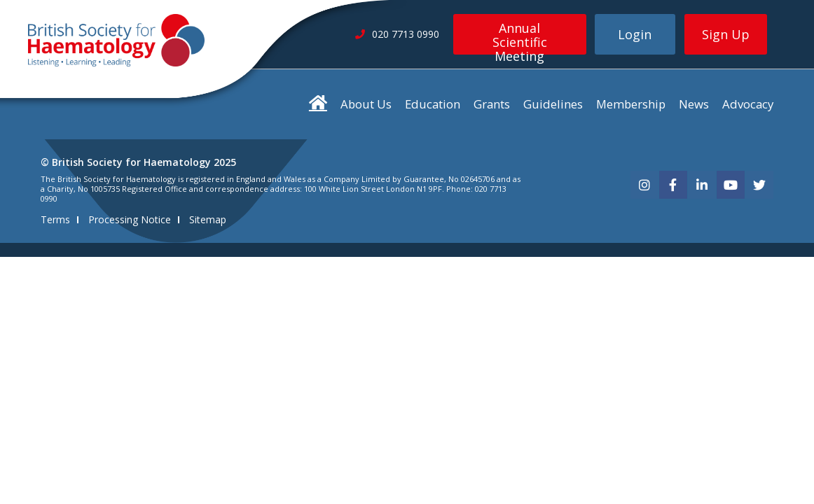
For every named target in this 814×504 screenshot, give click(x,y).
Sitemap (208, 219)
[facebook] (673, 185)
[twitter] (759, 185)
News (694, 104)
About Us (366, 104)
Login (635, 34)
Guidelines (553, 104)
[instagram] (644, 185)
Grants (492, 104)
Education (433, 104)
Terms (55, 219)
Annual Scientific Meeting (520, 37)
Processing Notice (130, 219)
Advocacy (748, 104)
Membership (631, 104)
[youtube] (731, 185)
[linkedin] (702, 185)
